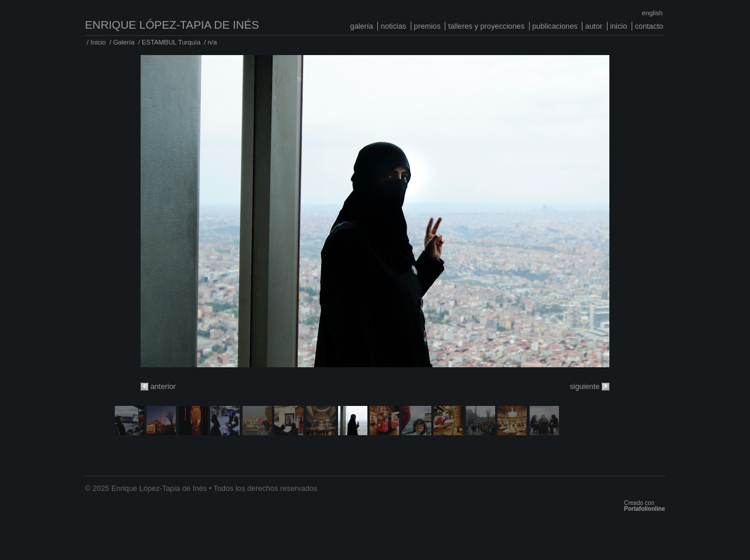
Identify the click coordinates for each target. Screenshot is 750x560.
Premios (427, 26)
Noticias (393, 26)
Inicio (618, 26)
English (652, 13)
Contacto (649, 26)
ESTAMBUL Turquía (171, 42)
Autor (594, 26)
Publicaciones (555, 26)
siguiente (584, 386)
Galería (362, 26)
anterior (163, 386)
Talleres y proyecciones (486, 26)
